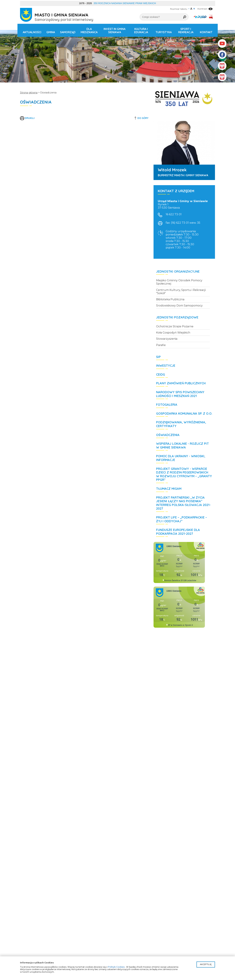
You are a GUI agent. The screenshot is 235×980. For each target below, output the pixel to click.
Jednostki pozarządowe (177, 317)
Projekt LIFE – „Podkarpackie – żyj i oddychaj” (182, 519)
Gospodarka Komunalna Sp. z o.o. (184, 414)
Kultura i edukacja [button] (141, 31)
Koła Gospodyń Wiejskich (173, 333)
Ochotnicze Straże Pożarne (175, 326)
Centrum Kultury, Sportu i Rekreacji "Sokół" (181, 292)
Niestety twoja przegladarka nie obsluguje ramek (179, 562)
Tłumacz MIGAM (169, 489)
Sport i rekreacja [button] (186, 31)
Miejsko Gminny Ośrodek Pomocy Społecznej (179, 282)
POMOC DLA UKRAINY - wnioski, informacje (181, 458)
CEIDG (161, 375)
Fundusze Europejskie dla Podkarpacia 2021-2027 (178, 532)
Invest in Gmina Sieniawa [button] (115, 31)
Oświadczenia (168, 435)
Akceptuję (206, 964)
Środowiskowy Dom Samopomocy (179, 306)
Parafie (161, 345)
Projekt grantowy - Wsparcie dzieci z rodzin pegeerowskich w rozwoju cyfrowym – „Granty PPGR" (184, 474)
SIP (158, 357)
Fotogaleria (167, 405)
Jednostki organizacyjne (178, 272)
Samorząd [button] (68, 32)
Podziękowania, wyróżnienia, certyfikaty (181, 424)
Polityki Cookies (116, 967)
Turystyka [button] (164, 32)
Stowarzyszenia (167, 339)
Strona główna (29, 93)
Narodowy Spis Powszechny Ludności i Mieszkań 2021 (180, 394)
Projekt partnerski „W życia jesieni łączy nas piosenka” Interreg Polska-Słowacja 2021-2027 (183, 503)
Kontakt (206, 32)
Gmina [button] (51, 32)
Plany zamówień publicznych (181, 383)
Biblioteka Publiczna (170, 299)
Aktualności (32, 32)
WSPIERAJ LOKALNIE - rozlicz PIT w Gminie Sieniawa (182, 446)
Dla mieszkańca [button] (89, 31)
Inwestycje (166, 366)
